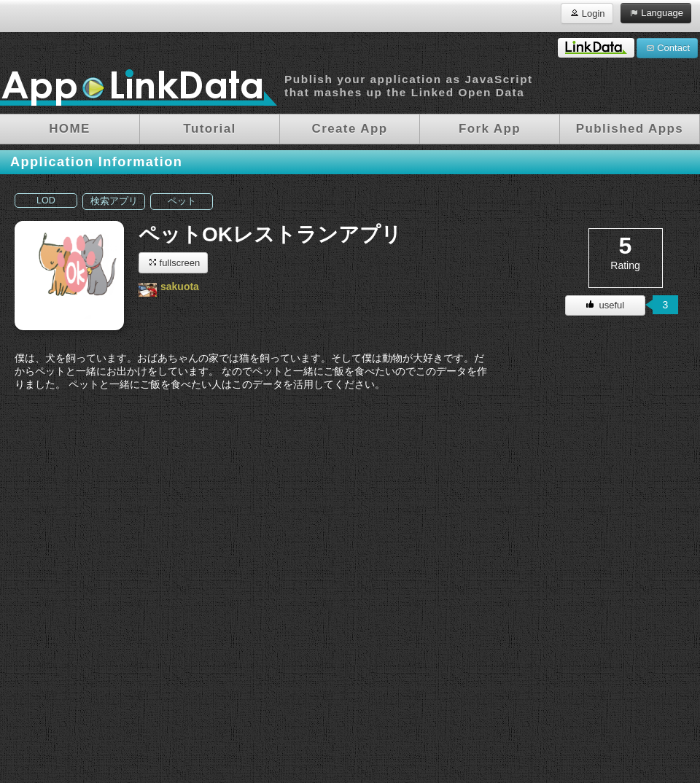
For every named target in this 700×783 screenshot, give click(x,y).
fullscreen (173, 262)
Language (656, 12)
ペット (182, 201)
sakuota (180, 287)
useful (605, 305)
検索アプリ (114, 201)
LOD (46, 200)
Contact (667, 47)
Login (587, 13)
